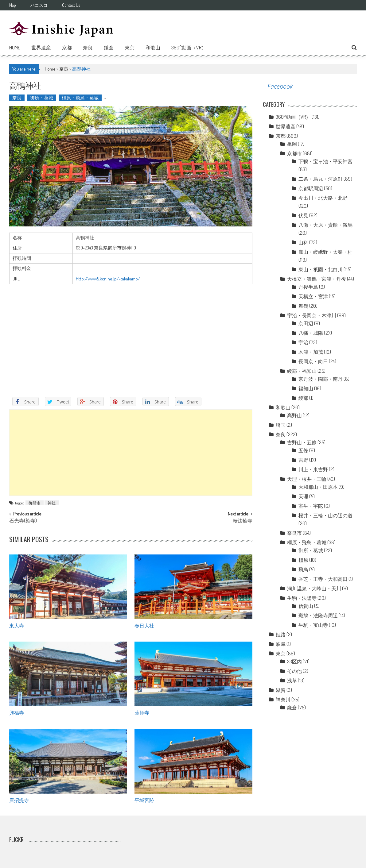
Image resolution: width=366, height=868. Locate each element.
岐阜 (281, 644)
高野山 (294, 415)
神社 (52, 503)
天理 (303, 496)
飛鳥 (303, 569)
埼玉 (281, 425)
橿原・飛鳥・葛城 (80, 98)
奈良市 (294, 533)
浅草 (292, 681)
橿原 (303, 560)
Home (15, 48)
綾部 (303, 398)
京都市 (294, 153)
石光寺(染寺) (23, 521)
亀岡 (292, 144)
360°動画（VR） (189, 48)
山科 (303, 242)
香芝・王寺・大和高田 (323, 579)
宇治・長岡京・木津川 (312, 315)
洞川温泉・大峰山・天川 (314, 588)
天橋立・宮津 (313, 296)
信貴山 (306, 606)
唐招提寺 (19, 800)
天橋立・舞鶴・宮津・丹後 (317, 279)
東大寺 (17, 625)
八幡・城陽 (311, 333)
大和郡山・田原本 (318, 487)
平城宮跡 (144, 800)
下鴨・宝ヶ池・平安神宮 (325, 161)
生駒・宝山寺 (313, 625)
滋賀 (281, 690)
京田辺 (306, 323)
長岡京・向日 (313, 361)
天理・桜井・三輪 (307, 479)
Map (13, 5)
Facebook (280, 86)
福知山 (306, 388)
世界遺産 (41, 48)
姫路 (281, 635)
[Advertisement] (131, 453)
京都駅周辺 (311, 188)
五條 (303, 450)
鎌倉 (109, 48)
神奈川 (283, 700)
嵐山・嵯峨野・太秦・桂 (325, 252)
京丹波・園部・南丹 (321, 379)
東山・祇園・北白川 (321, 269)
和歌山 (153, 48)
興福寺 (17, 712)
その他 (294, 671)
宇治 (303, 342)
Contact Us (71, 5)
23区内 (294, 662)
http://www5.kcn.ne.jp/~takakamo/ (108, 279)
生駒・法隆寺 (302, 598)
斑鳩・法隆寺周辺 (318, 615)
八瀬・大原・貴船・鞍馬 (325, 225)
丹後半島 (308, 287)
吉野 (303, 460)
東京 (130, 48)
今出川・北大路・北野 (323, 198)
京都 (67, 48)
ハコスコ (39, 5)
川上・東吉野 (313, 469)
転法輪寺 (243, 521)
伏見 (303, 215)
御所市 (35, 503)
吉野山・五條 (302, 442)
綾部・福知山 (302, 371)
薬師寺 (142, 712)
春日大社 (144, 625)
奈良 (88, 48)
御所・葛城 (42, 98)
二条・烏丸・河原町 (321, 179)
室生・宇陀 (311, 506)
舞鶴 (303, 306)
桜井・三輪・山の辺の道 (325, 515)
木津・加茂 (311, 352)
